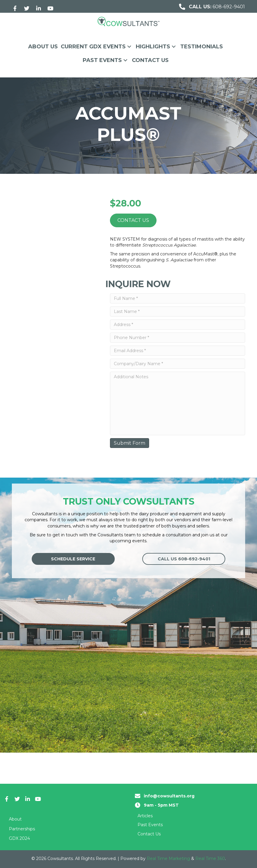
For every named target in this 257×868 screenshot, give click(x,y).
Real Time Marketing (168, 859)
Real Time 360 (210, 859)
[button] (15, 8)
